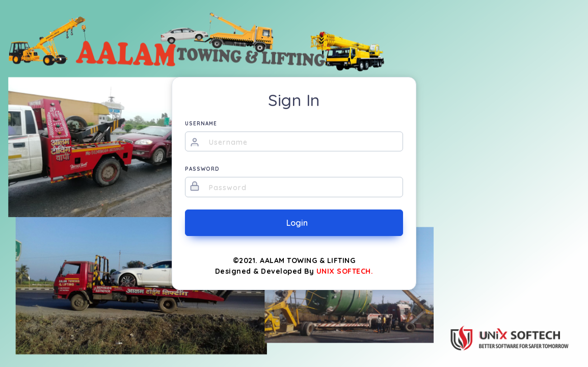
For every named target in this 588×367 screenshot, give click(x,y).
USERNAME (201, 124)
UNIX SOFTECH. (345, 271)
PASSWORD (202, 169)
